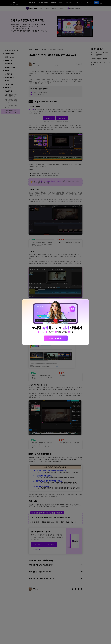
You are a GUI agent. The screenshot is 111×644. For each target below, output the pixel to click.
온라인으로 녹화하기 (56, 338)
